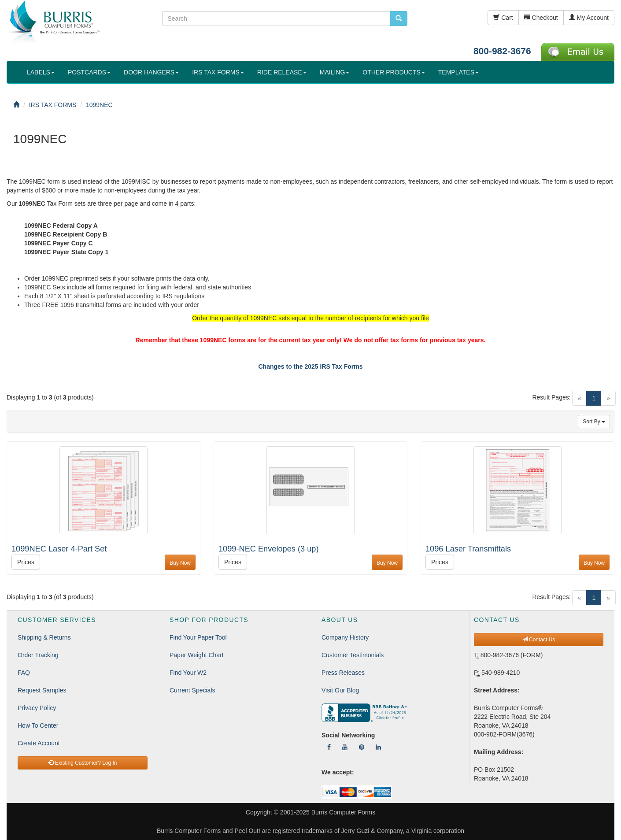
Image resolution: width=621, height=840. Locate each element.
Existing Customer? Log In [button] (82, 763)
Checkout (541, 18)
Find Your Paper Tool (198, 637)
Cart (503, 18)
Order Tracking (38, 655)
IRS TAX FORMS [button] (218, 72)
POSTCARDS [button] (89, 72)
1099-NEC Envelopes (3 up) (268, 549)
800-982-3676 (502, 51)
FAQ (24, 673)
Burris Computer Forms (343, 812)
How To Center (38, 725)
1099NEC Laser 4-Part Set (59, 549)
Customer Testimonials (353, 655)
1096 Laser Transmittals (468, 549)
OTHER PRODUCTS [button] (394, 72)
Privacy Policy (37, 708)
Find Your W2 (188, 673)
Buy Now (180, 563)
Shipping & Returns (44, 637)
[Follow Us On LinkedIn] (378, 747)
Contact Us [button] (539, 640)
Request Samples (42, 690)
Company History (345, 637)
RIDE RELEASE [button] (282, 72)
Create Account (39, 743)
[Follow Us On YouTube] (345, 747)
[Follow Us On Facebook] (329, 747)
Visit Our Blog (340, 690)
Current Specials (192, 690)
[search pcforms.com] (399, 19)
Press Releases (343, 673)
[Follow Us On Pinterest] (362, 747)
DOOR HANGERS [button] (151, 72)
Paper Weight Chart (197, 655)
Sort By (594, 422)
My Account (589, 18)
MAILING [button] (335, 72)
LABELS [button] (41, 72)
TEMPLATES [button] (458, 72)
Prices (26, 562)
